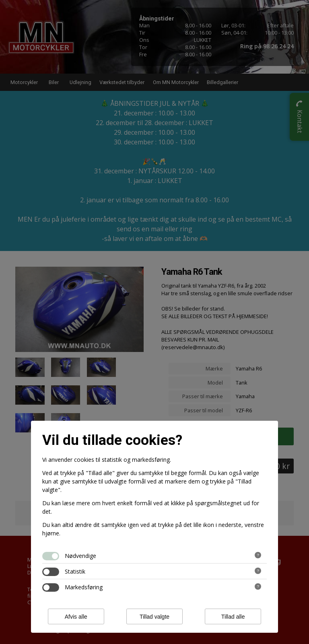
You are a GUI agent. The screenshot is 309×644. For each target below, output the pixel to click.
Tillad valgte (154, 617)
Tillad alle (233, 617)
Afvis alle (76, 617)
